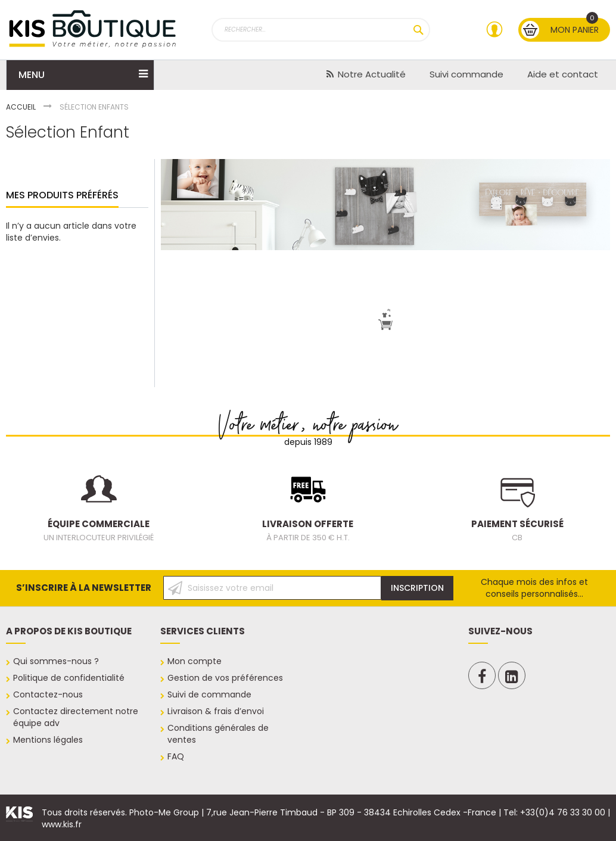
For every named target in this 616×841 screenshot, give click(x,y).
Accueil (22, 107)
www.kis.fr (62, 824)
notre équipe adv (72, 717)
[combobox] (321, 30)
